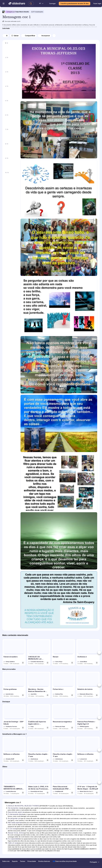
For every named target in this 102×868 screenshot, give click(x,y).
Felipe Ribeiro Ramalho (22, 12)
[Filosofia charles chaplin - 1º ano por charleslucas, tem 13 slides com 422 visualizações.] (63, 750)
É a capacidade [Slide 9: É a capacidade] (13, 839)
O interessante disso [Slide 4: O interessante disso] (15, 814)
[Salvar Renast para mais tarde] (72, 663)
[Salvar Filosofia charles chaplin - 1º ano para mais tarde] (48, 760)
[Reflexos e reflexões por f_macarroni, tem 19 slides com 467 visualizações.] (88, 750)
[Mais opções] (54, 36)
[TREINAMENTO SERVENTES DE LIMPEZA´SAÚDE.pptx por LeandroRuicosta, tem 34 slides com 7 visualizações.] (14, 782)
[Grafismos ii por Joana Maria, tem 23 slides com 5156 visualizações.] (88, 652)
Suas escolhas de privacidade (65, 861)
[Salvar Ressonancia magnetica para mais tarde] (72, 728)
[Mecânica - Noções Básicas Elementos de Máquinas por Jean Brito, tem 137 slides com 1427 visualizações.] (39, 685)
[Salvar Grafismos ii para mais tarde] (97, 663)
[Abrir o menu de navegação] (4, 4)
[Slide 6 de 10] (11, 120)
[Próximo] (99, 652)
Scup (32, 727)
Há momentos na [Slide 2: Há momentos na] (14, 808)
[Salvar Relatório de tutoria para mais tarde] (97, 695)
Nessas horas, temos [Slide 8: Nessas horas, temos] (16, 833)
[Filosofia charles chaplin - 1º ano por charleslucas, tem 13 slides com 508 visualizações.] (39, 750)
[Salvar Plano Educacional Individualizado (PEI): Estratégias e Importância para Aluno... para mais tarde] (72, 793)
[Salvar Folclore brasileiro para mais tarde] (23, 663)
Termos (23, 861)
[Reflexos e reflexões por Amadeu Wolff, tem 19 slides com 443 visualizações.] (14, 750)
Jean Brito (34, 694)
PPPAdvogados (84, 727)
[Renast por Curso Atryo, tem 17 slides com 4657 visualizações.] (63, 652)
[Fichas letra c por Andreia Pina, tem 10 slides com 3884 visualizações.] (63, 685)
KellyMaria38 (59, 791)
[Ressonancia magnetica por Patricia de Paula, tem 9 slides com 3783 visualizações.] (63, 717)
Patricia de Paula (60, 727)
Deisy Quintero (10, 662)
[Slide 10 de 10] (11, 178)
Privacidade (32, 861)
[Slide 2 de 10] (11, 63)
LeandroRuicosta (11, 791)
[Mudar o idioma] (40, 4)
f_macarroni (83, 759)
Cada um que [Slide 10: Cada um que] (13, 843)
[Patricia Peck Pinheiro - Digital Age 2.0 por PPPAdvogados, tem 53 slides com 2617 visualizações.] (88, 717)
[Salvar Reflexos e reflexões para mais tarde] (23, 760)
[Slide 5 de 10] (11, 106)
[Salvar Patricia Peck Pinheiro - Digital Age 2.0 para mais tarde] (97, 728)
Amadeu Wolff (10, 759)
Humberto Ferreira (11, 727)
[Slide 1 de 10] (11, 48)
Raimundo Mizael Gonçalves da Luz (87, 694)
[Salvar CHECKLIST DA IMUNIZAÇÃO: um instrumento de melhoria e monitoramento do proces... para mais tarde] (48, 663)
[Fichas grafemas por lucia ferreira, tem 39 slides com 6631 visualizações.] (14, 685)
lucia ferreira (10, 694)
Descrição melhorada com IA (11, 21)
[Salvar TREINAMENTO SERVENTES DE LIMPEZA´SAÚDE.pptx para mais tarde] (23, 793)
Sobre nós (6, 861)
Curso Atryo (59, 662)
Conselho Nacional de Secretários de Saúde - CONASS (38, 662)
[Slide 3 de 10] (11, 77)
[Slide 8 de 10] (11, 149)
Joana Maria (83, 662)
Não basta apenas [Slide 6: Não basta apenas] (15, 823)
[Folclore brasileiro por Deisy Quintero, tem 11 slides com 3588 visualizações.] (14, 652)
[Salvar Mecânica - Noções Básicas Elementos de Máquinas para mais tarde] (48, 695)
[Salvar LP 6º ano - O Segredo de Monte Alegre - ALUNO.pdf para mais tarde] (97, 793)
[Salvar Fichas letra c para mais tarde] (72, 695)
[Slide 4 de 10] (11, 91)
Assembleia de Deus (37, 791)
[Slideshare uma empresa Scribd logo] (17, 4)
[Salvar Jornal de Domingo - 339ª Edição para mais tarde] (23, 728)
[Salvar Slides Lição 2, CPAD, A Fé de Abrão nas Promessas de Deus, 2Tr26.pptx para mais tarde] (48, 793)
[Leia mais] (6, 28)
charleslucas (34, 759)
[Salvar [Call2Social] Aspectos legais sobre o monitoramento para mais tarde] (48, 728)
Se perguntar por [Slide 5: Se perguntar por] (14, 818)
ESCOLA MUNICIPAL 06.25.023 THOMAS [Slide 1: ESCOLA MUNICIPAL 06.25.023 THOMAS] (24, 806)
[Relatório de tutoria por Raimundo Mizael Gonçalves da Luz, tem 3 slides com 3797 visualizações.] (88, 685)
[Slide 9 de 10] (11, 163)
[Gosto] (6, 36)
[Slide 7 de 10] (11, 135)
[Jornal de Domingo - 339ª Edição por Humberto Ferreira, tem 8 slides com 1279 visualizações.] (14, 717)
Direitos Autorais (44, 861)
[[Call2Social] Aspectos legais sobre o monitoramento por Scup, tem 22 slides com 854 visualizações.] (39, 717)
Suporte (15, 861)
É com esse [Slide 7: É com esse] (12, 829)
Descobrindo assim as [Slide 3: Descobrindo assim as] (16, 812)
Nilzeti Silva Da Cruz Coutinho (87, 791)
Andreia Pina (59, 694)
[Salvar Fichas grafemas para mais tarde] (23, 695)
